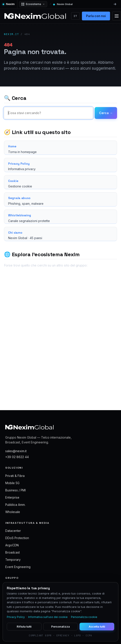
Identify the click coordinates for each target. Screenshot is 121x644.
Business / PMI (15, 490)
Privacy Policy (16, 617)
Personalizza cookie (84, 617)
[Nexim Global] (35, 16)
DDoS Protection (17, 538)
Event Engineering (18, 567)
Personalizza (60, 626)
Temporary (13, 560)
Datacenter (13, 531)
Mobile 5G (12, 483)
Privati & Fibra (15, 476)
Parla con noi (96, 16)
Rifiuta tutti (24, 626)
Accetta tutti (97, 626)
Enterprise (12, 498)
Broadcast (13, 552)
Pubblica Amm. (15, 505)
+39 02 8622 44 (17, 457)
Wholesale (13, 512)
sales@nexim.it (16, 451)
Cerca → (106, 113)
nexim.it (11, 34)
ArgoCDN (12, 545)
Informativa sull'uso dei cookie (48, 617)
